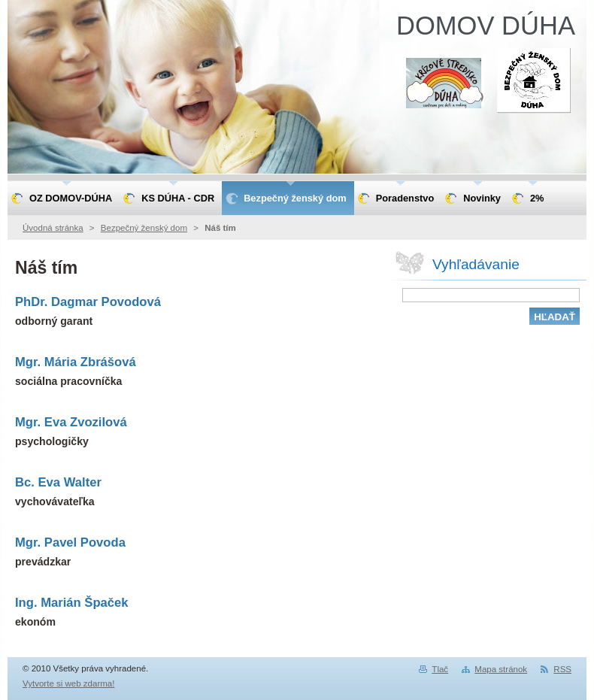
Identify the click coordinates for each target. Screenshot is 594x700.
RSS (562, 669)
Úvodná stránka (53, 228)
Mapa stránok (501, 669)
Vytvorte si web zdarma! (68, 683)
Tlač (440, 669)
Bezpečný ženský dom (144, 228)
